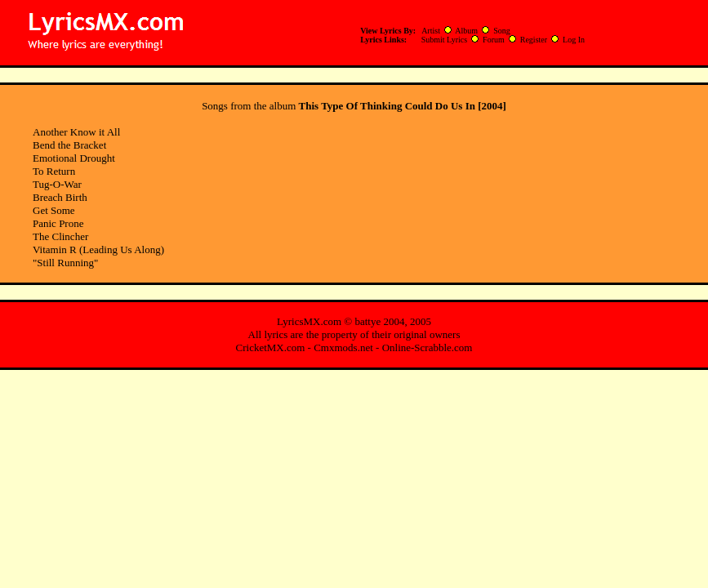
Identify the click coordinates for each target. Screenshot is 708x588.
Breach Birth (60, 197)
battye (367, 321)
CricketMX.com (271, 347)
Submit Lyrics (444, 40)
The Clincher (60, 236)
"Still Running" (65, 263)
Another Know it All (76, 132)
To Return (54, 171)
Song (502, 31)
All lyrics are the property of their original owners (354, 334)
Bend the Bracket (69, 145)
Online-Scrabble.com (427, 347)
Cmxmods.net (343, 347)
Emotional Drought (74, 158)
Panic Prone (58, 223)
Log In (574, 40)
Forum (494, 40)
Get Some (54, 210)
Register (534, 40)
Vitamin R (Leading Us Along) (98, 249)
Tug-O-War (57, 184)
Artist (431, 31)
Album (466, 31)
